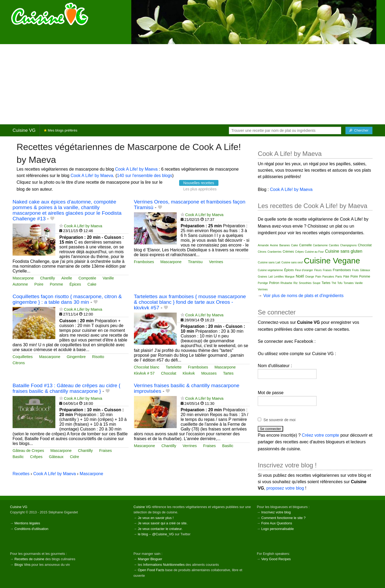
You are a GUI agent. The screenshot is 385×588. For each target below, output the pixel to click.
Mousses (209, 373)
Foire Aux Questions (277, 523)
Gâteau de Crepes (28, 451)
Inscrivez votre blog (276, 512)
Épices (75, 284)
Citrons (19, 363)
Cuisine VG (24, 130)
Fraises (105, 451)
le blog (143, 534)
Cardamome (320, 245)
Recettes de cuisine (29, 559)
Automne (20, 284)
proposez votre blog (285, 488)
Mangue (290, 277)
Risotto (98, 357)
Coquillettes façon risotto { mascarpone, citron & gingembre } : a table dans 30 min (67, 299)
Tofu (340, 283)
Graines (262, 277)
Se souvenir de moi (279, 420)
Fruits (355, 270)
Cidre (74, 457)
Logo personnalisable (278, 529)
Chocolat (169, 373)
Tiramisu (195, 262)
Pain (318, 276)
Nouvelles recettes (199, 183)
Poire (39, 284)
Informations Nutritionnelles (164, 565)
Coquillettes (23, 357)
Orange (309, 277)
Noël (300, 276)
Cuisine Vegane (332, 261)
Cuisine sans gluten (344, 251)
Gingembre (76, 357)
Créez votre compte (321, 435)
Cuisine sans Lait (269, 262)
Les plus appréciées (200, 189)
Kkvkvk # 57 (144, 373)
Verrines (216, 262)
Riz (295, 283)
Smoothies (305, 283)
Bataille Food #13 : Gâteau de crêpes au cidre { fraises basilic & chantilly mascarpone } (66, 388)
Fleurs (318, 270)
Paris (339, 276)
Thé (334, 283)
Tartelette (174, 367)
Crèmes (288, 252)
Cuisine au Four (314, 252)
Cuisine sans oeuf (292, 262)
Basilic (18, 457)
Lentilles (279, 277)
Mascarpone (23, 278)
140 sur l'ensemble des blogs (145, 176)
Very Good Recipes (276, 559)
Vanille (108, 278)
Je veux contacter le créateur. (160, 529)
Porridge (263, 283)
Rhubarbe (286, 283)
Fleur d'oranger (304, 270)
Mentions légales (27, 523)
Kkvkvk (189, 373)
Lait (271, 277)
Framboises (144, 262)
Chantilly (47, 278)
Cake (92, 284)
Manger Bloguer (150, 559)
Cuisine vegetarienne (270, 270)
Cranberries (274, 252)
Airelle (67, 278)
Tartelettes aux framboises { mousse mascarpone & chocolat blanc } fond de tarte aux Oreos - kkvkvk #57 (190, 302)
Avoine (274, 245)
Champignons (348, 245)
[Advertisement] (192, 84)
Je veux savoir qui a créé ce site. (163, 523)
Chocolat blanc (147, 367)
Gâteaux (56, 457)
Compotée (87, 278)
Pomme (56, 284)
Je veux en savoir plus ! (156, 518)
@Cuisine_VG (163, 534)
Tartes (228, 373)
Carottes (334, 245)
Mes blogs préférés (61, 130)
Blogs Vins (22, 565)
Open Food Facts (151, 570)
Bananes (285, 245)
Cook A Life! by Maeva (136, 169)
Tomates (349, 283)
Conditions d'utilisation (31, 529)
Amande (263, 245)
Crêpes (36, 457)
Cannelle (305, 245)
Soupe (317, 283)
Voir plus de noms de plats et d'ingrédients (303, 296)
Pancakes (328, 277)
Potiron (274, 283)
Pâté (346, 276)
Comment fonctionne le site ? (283, 518)
